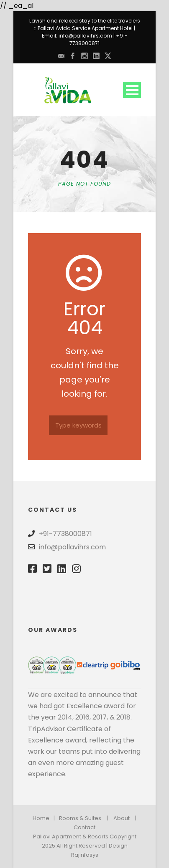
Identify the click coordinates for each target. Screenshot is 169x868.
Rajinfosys (85, 855)
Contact (84, 827)
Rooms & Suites (80, 818)
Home (41, 818)
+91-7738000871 (99, 39)
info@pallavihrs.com (85, 36)
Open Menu (132, 90)
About (122, 818)
